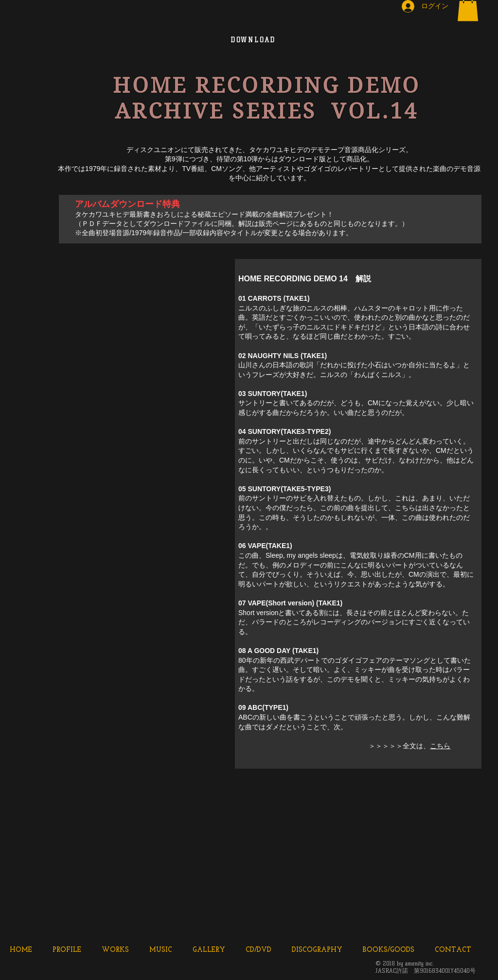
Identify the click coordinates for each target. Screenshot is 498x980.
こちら (440, 746)
